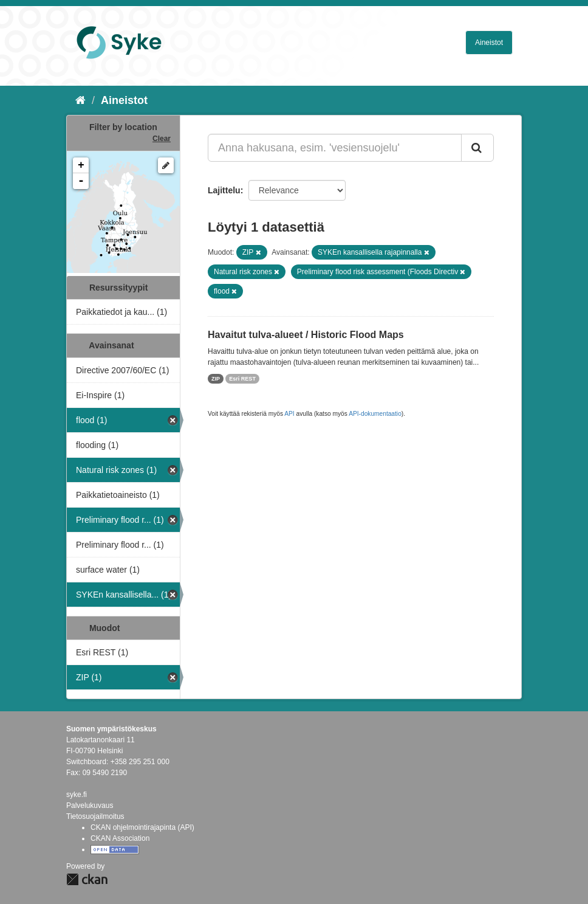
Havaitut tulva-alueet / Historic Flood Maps (306, 335)
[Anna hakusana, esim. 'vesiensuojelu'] (335, 148)
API (289, 414)
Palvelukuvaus (90, 806)
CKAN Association (120, 838)
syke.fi (77, 795)
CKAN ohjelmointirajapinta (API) (142, 827)
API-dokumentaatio (375, 414)
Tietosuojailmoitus (95, 816)
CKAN (87, 879)
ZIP (216, 379)
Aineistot (489, 43)
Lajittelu (224, 190)
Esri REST (242, 379)
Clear (162, 139)
